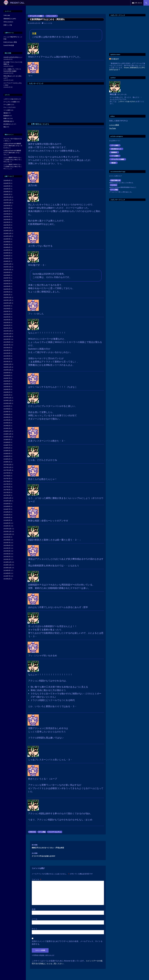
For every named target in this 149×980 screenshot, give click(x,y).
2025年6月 (7, 214)
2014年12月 (7, 562)
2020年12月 (7, 364)
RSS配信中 (114, 59)
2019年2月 (7, 426)
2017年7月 (7, 479)
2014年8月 (7, 573)
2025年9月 (7, 206)
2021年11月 (7, 334)
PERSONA (33, 832)
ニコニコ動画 (114, 125)
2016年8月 (7, 506)
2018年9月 (7, 440)
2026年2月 (7, 192)
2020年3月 (7, 389)
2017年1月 (7, 495)
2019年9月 (7, 406)
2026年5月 (7, 183)
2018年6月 (7, 448)
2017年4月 (7, 487)
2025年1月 (7, 228)
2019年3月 (7, 423)
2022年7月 (7, 311)
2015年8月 (7, 540)
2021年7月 (7, 345)
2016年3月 (7, 520)
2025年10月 (7, 203)
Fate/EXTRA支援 (9, 45)
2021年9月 (7, 339)
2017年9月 (7, 473)
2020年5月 (7, 384)
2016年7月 (7, 509)
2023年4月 (7, 286)
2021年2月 (7, 359)
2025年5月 (7, 217)
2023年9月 (7, 272)
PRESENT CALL (17, 3)
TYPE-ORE (7, 15)
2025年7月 (7, 211)
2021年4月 (7, 353)
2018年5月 (7, 451)
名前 (34, 909)
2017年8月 (7, 476)
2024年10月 (7, 236)
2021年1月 (7, 362)
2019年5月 (7, 417)
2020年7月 (7, 378)
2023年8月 (7, 275)
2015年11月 (7, 531)
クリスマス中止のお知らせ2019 (68, 854)
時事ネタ (6, 118)
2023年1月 (7, 295)
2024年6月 (7, 247)
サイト (35, 929)
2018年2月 (7, 459)
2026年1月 (7, 194)
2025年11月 (7, 200)
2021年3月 (7, 356)
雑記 (5, 127)
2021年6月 (7, 348)
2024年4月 (7, 253)
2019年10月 (7, 403)
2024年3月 (7, 256)
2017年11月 (7, 467)
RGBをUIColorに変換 (10, 42)
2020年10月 (7, 370)
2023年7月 (7, 278)
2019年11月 (7, 401)
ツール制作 (115, 156)
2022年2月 (7, 325)
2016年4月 (7, 518)
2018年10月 (7, 437)
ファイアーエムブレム (55, 832)
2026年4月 (7, 186)
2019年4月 (7, 420)
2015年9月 (7, 537)
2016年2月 (7, 523)
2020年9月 (7, 373)
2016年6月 (7, 512)
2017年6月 (7, 481)
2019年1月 (7, 428)
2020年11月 (7, 367)
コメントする (48, 23)
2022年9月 (7, 306)
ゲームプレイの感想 (36, 16)
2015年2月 (7, 557)
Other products (8, 22)
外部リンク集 (8, 25)
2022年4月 (7, 320)
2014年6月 (7, 579)
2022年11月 (7, 300)
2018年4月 (7, 453)
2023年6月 (7, 281)
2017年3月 (7, 490)
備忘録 (113, 163)
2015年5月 (7, 548)
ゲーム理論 (42, 832)
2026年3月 (7, 189)
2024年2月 (7, 258)
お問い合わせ (138, 3)
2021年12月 (7, 331)
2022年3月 (7, 323)
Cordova (114, 185)
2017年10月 (7, 470)
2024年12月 (7, 231)
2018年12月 (7, 431)
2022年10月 (7, 303)
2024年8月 (7, 242)
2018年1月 (7, 462)
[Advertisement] (47, 103)
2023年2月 (7, 292)
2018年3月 (7, 456)
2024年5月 (7, 250)
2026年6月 (7, 180)
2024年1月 (7, 261)
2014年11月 (7, 565)
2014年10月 (7, 568)
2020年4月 (7, 387)
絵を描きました (116, 149)
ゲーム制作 (115, 145)
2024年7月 (7, 245)
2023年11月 (7, 267)
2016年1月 (7, 526)
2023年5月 (7, 284)
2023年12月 (7, 264)
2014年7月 (7, 576)
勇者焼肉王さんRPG (10, 19)
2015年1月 (7, 559)
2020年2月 (7, 392)
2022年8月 (7, 309)
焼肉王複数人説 (116, 180)
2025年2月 (7, 225)
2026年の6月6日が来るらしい (13, 57)
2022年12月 (7, 297)
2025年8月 (7, 208)
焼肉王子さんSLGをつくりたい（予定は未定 (68, 846)
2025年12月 (7, 197)
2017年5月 (7, 484)
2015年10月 (7, 534)
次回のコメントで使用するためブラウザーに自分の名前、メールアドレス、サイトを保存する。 (67, 943)
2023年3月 (7, 289)
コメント (37, 879)
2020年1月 (7, 395)
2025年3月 (7, 222)
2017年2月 (7, 492)
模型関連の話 (8, 121)
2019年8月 (7, 409)
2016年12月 (7, 498)
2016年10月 (7, 501)
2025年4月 (7, 219)
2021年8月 (7, 342)
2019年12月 (7, 398)
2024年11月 (7, 233)
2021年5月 (7, 350)
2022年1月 (7, 328)
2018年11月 (7, 434)
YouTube (113, 128)
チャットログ (52, 16)
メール (35, 919)
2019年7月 (7, 412)
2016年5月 (7, 515)
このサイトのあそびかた (127, 101)
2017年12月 (7, 465)
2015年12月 (7, 529)
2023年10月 (7, 270)
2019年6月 (7, 414)
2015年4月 (7, 551)
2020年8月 (7, 375)
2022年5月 (7, 317)
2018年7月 (7, 445)
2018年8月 (7, 442)
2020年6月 (7, 381)
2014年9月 (7, 570)
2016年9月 (7, 504)
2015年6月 (7, 545)
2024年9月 (7, 239)
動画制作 (114, 152)
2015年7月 (7, 543)
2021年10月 (7, 336)
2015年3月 (7, 554)
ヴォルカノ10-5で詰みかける (13, 139)
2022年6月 (7, 314)
